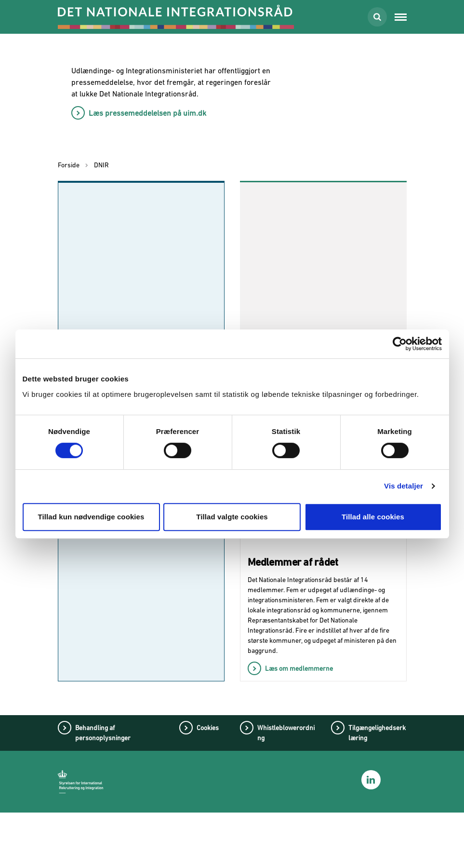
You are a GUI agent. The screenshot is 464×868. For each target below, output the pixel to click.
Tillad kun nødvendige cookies (91, 517)
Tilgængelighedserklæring (377, 788)
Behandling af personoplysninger (103, 788)
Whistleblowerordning (286, 788)
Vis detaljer (404, 486)
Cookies (208, 783)
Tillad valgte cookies (232, 517)
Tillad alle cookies (373, 517)
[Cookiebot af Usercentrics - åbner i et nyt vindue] (400, 344)
